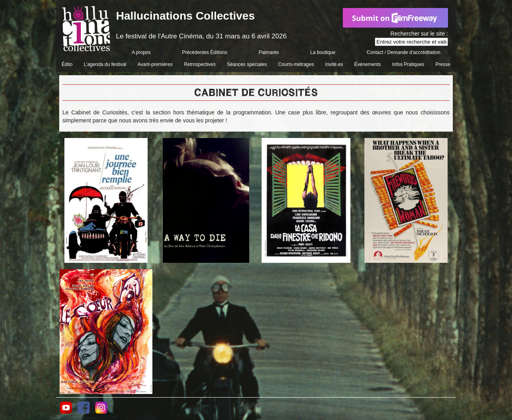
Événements (368, 64)
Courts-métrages (296, 64)
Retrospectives (200, 64)
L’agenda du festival (105, 64)
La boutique (323, 52)
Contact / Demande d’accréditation (404, 52)
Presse (443, 64)
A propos (141, 52)
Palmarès (269, 52)
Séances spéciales (247, 64)
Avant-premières (155, 64)
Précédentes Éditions (205, 52)
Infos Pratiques (408, 64)
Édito (67, 64)
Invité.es (334, 64)
